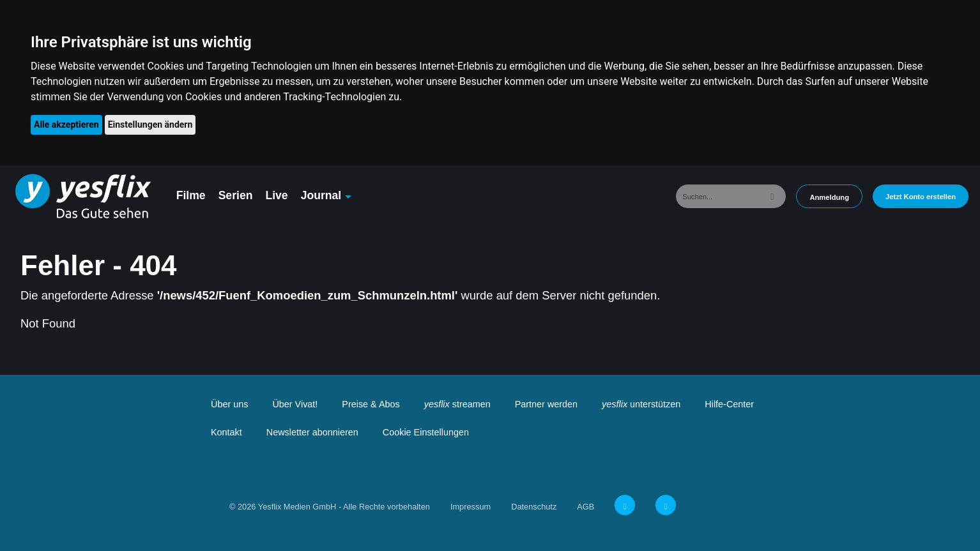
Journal (321, 195)
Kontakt (226, 432)
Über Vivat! (295, 404)
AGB (586, 507)
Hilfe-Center (729, 404)
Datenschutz (534, 507)
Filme (191, 195)
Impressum (471, 507)
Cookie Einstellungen (426, 432)
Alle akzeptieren (66, 125)
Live (276, 195)
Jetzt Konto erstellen (921, 197)
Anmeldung (829, 197)
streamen (457, 404)
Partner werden (546, 404)
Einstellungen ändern (150, 125)
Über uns (229, 404)
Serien (236, 195)
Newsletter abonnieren (312, 432)
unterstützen (641, 404)
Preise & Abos (371, 404)
